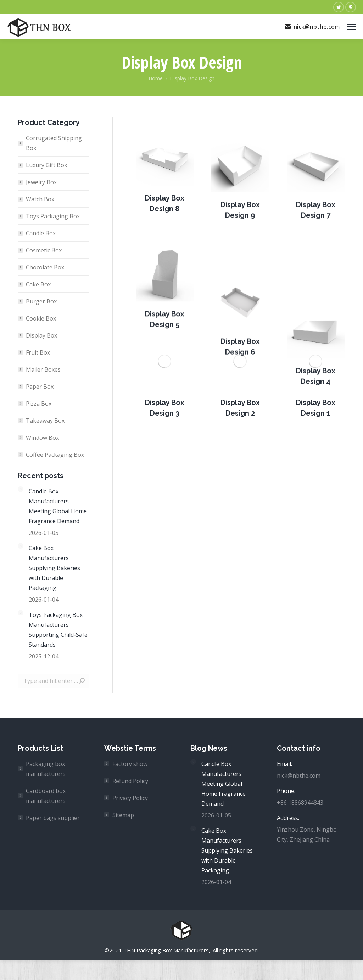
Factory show (130, 764)
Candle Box (41, 233)
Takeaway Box (45, 421)
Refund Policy (130, 781)
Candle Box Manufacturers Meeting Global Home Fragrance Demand (58, 506)
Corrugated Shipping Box (54, 143)
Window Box (42, 438)
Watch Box (40, 199)
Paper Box (40, 387)
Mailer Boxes (43, 369)
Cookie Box (41, 318)
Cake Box (38, 284)
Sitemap (123, 815)
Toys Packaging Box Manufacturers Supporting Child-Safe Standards (58, 630)
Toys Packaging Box (53, 216)
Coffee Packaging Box (55, 455)
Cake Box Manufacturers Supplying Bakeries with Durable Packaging (54, 568)
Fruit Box (38, 352)
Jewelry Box (41, 182)
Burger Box (41, 301)
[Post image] (165, 179)
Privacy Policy (130, 798)
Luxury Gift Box (46, 165)
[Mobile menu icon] (351, 27)
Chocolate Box (45, 267)
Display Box (41, 335)
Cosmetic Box (44, 250)
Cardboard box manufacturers (46, 796)
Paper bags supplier (53, 818)
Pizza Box (39, 404)
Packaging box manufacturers (46, 769)
